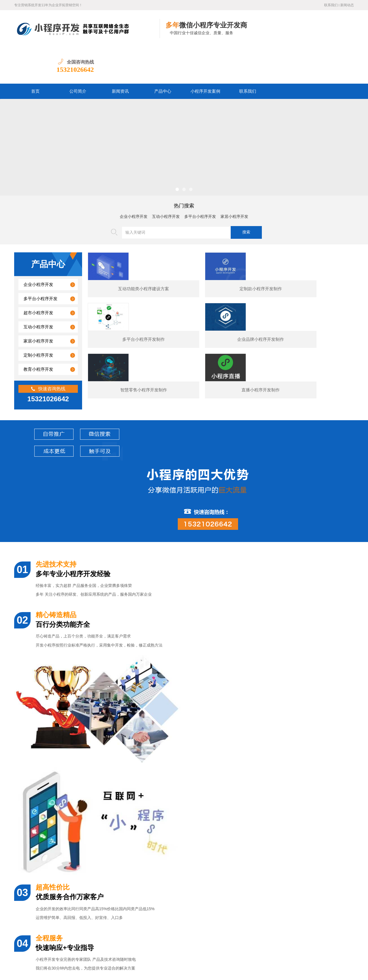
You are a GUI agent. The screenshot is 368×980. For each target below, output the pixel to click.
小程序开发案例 (205, 55)
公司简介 (78, 55)
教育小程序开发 (38, 333)
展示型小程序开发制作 (147, 791)
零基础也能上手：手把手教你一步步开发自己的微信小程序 (81, 911)
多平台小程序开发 (200, 180)
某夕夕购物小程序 (57, 791)
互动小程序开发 (166, 180)
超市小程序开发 (38, 276)
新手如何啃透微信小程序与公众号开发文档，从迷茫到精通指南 (85, 898)
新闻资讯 (120, 55)
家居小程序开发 (234, 180)
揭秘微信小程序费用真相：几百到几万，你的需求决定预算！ (83, 885)
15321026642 (335, 33)
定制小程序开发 (38, 318)
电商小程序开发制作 (238, 791)
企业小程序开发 (134, 180)
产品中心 (163, 55)
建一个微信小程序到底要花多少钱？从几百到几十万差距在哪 (83, 846)
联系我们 (331, 5)
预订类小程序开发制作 (328, 791)
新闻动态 (347, 5)
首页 (35, 55)
